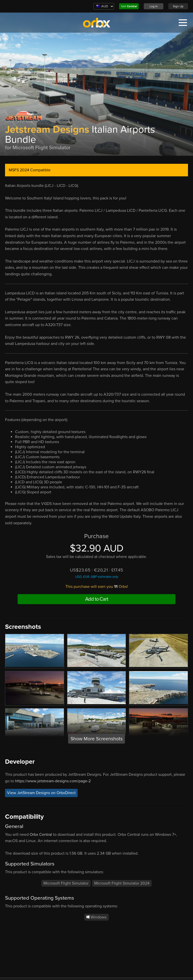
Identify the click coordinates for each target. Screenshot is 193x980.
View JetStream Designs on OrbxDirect (41, 793)
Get (129, 6)
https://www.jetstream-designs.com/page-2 (53, 781)
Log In (154, 6)
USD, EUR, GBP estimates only (97, 577)
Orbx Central (41, 835)
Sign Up (178, 6)
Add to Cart (97, 599)
